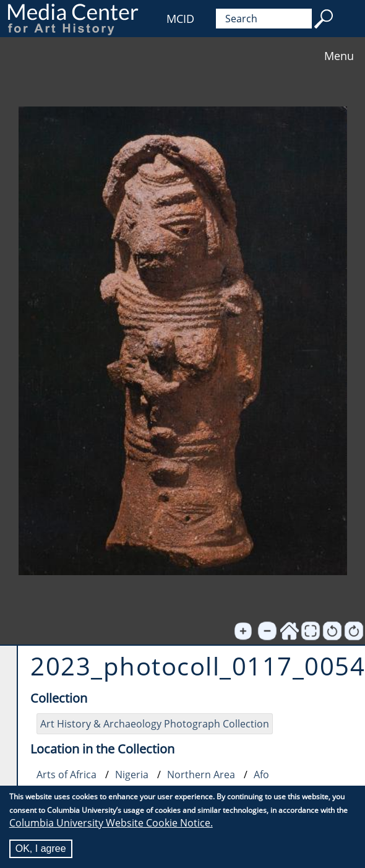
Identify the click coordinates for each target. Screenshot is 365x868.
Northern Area (201, 775)
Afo (261, 775)
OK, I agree (41, 849)
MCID (180, 19)
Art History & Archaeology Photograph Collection (155, 724)
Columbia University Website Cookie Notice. (111, 823)
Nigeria (132, 775)
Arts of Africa (67, 775)
